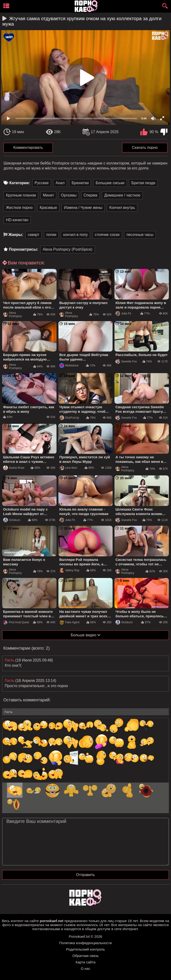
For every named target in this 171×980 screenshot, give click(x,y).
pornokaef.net (52, 921)
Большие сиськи (110, 183)
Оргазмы (69, 195)
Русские (42, 183)
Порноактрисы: (23, 249)
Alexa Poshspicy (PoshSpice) (68, 249)
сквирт (33, 235)
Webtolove (69, 366)
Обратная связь (86, 956)
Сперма (90, 195)
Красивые (48, 208)
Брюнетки (80, 183)
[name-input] (85, 712)
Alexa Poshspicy (12, 314)
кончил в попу (75, 235)
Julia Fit (123, 314)
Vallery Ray (69, 570)
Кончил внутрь (122, 208)
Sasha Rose (14, 468)
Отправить (85, 875)
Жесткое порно (19, 208)
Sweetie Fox (126, 361)
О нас (85, 968)
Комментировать (28, 148)
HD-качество (17, 220)
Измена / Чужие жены (83, 208)
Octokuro (12, 520)
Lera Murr (68, 468)
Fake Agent (69, 622)
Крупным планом (21, 195)
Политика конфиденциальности (85, 943)
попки (51, 235)
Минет (49, 195)
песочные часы (140, 235)
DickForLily (69, 418)
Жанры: (16, 235)
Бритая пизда (143, 183)
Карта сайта (85, 962)
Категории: (20, 183)
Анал (60, 183)
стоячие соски (107, 235)
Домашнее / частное (122, 195)
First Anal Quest (16, 622)
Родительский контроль (85, 949)
